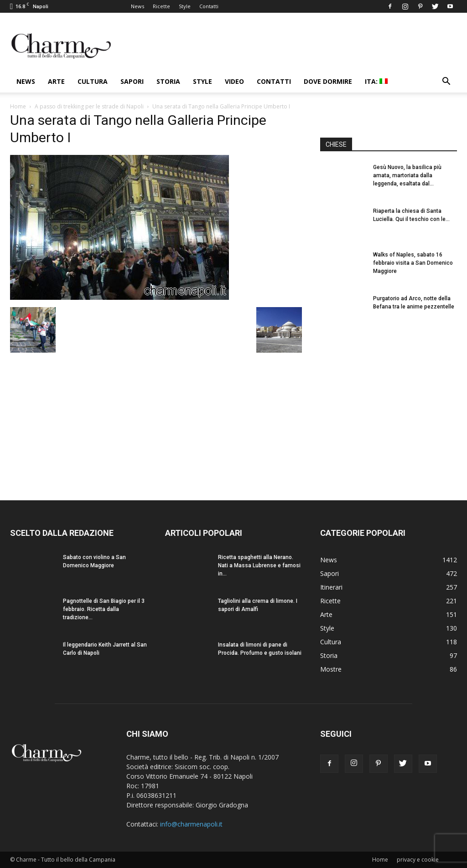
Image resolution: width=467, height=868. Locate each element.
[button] (446, 82)
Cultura (93, 81)
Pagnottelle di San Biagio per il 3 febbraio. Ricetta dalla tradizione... (104, 609)
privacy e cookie (418, 860)
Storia (168, 81)
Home (18, 106)
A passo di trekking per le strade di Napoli (89, 106)
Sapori (132, 81)
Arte (56, 81)
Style (185, 6)
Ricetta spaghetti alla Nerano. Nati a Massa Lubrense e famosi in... (259, 565)
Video (234, 81)
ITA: (376, 81)
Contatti (209, 6)
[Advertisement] (389, 405)
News (138, 6)
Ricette (161, 6)
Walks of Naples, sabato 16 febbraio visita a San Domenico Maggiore (413, 263)
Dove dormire (328, 81)
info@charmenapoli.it (191, 824)
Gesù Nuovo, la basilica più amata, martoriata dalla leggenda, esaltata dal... (407, 175)
